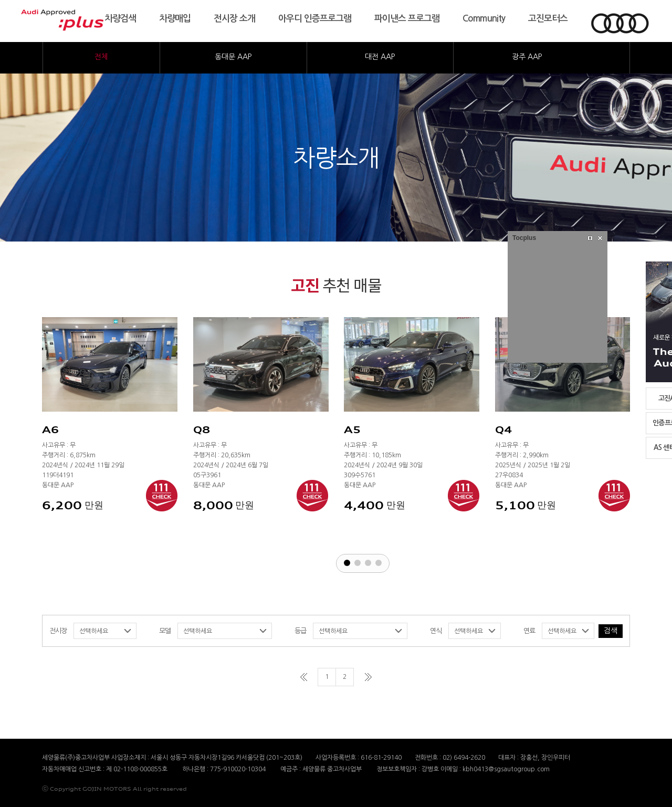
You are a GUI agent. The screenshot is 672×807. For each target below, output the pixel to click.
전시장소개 (234, 19)
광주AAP (527, 57)
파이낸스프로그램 (407, 19)
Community (484, 19)
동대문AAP (233, 57)
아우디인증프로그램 (315, 19)
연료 (529, 631)
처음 (304, 677)
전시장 (58, 631)
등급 (300, 631)
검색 (611, 631)
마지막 (368, 677)
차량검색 (120, 19)
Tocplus (524, 238)
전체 (101, 57)
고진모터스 (548, 19)
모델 (165, 631)
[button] (347, 563)
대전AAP (380, 57)
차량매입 (175, 19)
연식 (436, 631)
